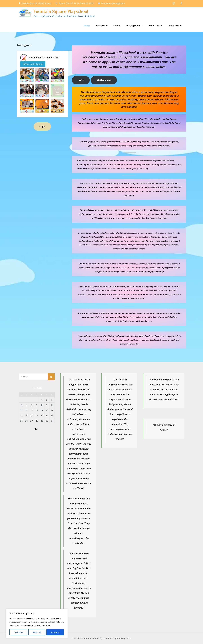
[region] (37, 624)
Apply (42, 126)
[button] (27, 75)
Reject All (37, 632)
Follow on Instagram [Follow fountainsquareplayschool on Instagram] (33, 64)
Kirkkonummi (104, 80)
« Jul (36, 429)
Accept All (55, 632)
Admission (154, 26)
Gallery (117, 26)
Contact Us (173, 26)
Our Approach (133, 26)
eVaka (81, 80)
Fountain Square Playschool (61, 11)
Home (87, 26)
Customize (18, 632)
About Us (100, 26)
